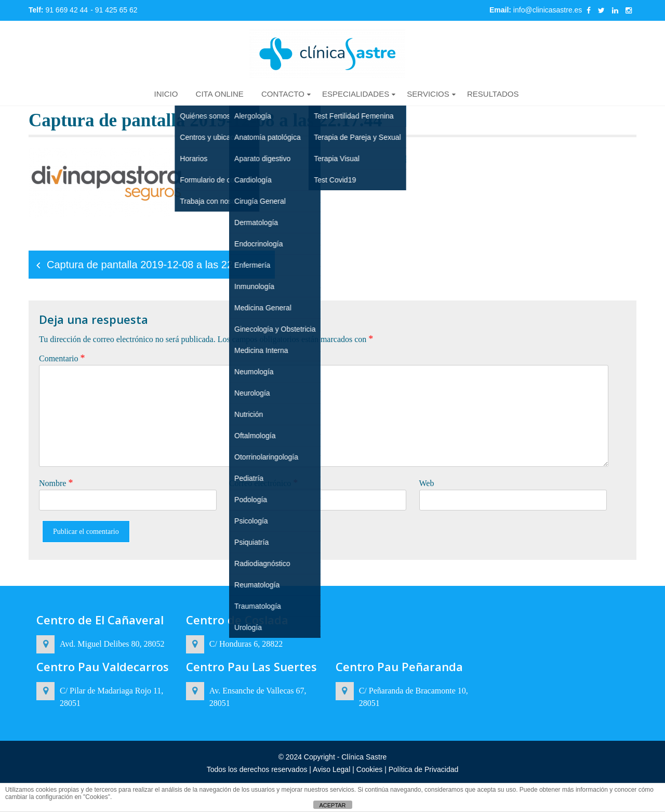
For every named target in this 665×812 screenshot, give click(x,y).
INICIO (166, 94)
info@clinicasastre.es (548, 10)
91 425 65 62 (116, 10)
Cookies (369, 769)
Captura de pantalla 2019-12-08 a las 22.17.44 (154, 265)
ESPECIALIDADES (356, 94)
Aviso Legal (332, 769)
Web (427, 483)
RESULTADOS (493, 94)
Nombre (56, 483)
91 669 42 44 (66, 10)
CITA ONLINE (220, 94)
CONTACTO (283, 94)
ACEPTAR (332, 805)
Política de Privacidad (423, 769)
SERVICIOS (428, 94)
